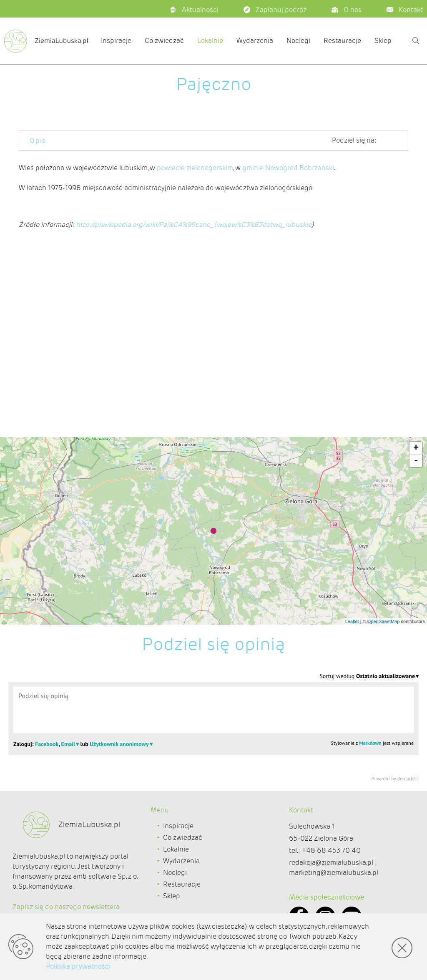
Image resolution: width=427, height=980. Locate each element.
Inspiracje (116, 41)
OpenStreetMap (384, 621)
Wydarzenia (255, 41)
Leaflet (352, 621)
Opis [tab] (38, 141)
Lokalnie (210, 41)
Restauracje (342, 41)
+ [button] (416, 448)
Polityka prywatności (78, 966)
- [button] (416, 461)
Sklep (383, 41)
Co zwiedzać (164, 41)
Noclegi (298, 41)
